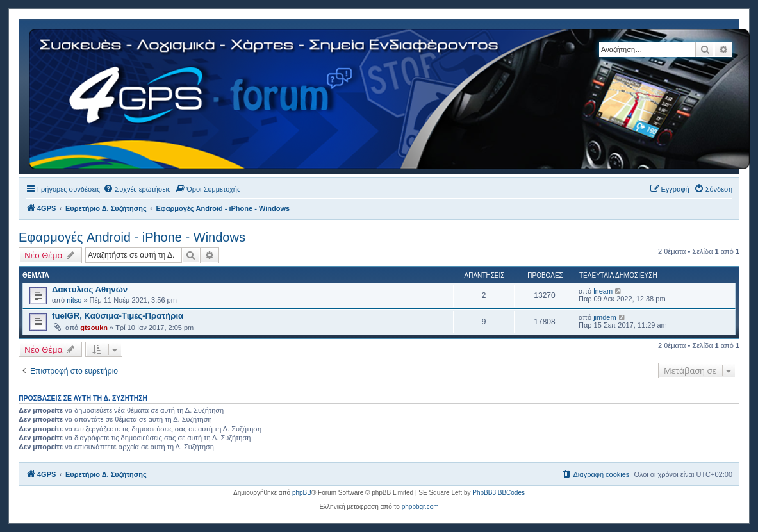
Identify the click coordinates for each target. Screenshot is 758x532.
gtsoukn (94, 328)
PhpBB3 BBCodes (498, 493)
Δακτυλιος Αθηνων (90, 289)
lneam (603, 291)
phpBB (302, 493)
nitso (74, 300)
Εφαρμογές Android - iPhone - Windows (132, 237)
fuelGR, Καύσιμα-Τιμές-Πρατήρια (118, 316)
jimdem (605, 317)
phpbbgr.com (420, 507)
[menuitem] (137, 189)
